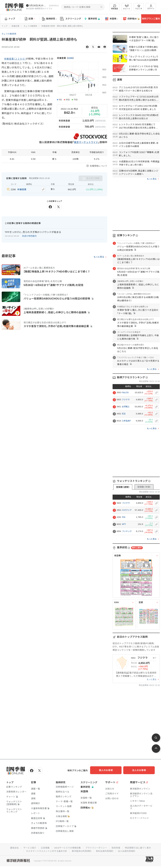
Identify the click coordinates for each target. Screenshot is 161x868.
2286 (70, 58)
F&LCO (125, 393)
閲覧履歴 (115, 7)
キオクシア (127, 510)
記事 (30, 19)
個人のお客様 (109, 770)
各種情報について (99, 166)
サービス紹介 (28, 847)
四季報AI (131, 19)
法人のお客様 (141, 770)
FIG (124, 517)
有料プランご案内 (151, 19)
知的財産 (117, 847)
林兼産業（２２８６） (16, 59)
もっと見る (99, 256)
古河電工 (126, 407)
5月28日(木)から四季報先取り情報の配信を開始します (38, 5)
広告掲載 (44, 847)
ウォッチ (139, 7)
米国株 (112, 19)
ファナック (127, 531)
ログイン (151, 7)
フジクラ (126, 400)
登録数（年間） (144, 487)
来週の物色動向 (29, 235)
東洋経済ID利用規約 (82, 850)
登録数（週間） (123, 487)
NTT (124, 524)
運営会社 (12, 847)
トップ (10, 19)
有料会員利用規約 (105, 850)
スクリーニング (71, 19)
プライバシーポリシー (97, 847)
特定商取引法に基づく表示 (139, 847)
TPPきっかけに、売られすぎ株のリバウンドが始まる (33, 231)
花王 (124, 414)
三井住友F (126, 421)
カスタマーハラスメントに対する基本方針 (46, 850)
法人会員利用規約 (128, 850)
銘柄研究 (49, 19)
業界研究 (92, 19)
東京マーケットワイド (85, 142)
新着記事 (15, 26)
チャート (127, 7)
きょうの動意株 (30, 26)
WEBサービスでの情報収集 (67, 847)
